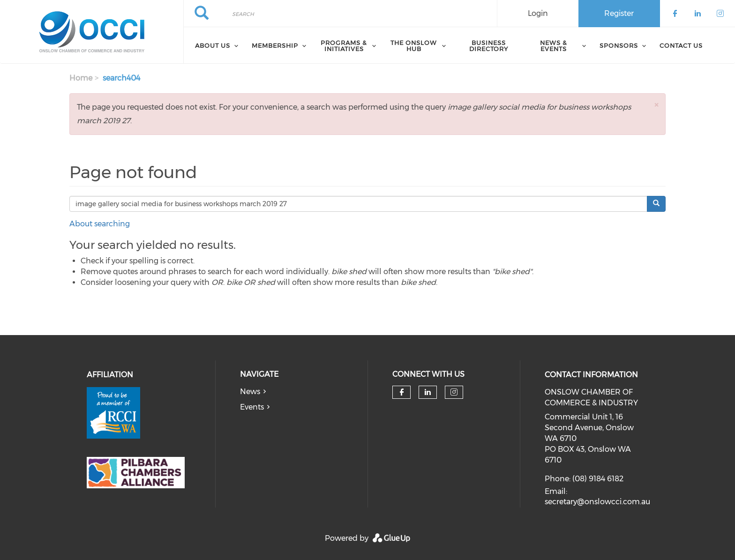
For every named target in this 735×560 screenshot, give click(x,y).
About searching (100, 224)
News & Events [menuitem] (554, 46)
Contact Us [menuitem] (681, 45)
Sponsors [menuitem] (619, 45)
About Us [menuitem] (213, 45)
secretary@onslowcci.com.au (597, 502)
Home (81, 78)
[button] (656, 105)
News (250, 392)
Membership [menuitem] (275, 45)
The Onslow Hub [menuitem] (414, 46)
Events (252, 407)
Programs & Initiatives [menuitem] (344, 46)
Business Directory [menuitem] (489, 46)
